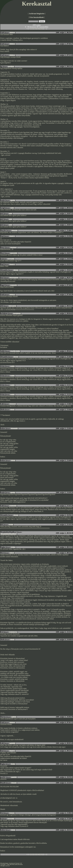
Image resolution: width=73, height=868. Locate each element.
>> (45, 29)
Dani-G (12, 236)
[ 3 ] (35, 29)
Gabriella (13, 506)
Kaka (13, 764)
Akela (12, 410)
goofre (13, 200)
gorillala (11, 66)
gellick (14, 717)
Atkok (12, 553)
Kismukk (14, 428)
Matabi (14, 783)
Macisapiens (14, 278)
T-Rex (13, 547)
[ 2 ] (32, 29)
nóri (11, 213)
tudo (12, 208)
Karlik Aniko (15, 351)
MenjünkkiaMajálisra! (8, 534)
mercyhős (14, 253)
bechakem (17, 313)
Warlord (14, 247)
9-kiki (11, 525)
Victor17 (13, 404)
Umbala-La (13, 632)
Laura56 (14, 285)
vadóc (13, 366)
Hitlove (12, 33)
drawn (16, 270)
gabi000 (13, 743)
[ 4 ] (38, 29)
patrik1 (14, 777)
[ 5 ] (41, 29)
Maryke (15, 230)
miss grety (13, 306)
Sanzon (12, 813)
